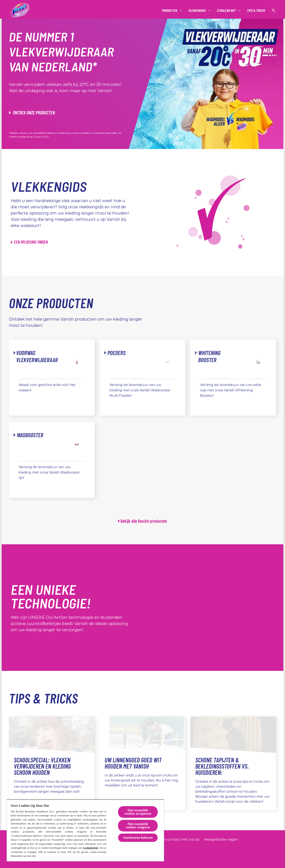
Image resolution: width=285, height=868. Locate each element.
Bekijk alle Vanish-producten (144, 521)
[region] (85, 830)
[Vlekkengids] (197, 10)
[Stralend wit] (226, 10)
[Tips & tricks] (256, 10)
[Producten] (170, 10)
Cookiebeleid (91, 848)
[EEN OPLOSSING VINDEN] (29, 242)
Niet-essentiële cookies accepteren (138, 812)
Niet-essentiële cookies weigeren (138, 826)
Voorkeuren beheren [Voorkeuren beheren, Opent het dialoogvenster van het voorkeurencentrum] (138, 838)
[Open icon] (274, 10)
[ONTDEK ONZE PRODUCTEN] (32, 112)
